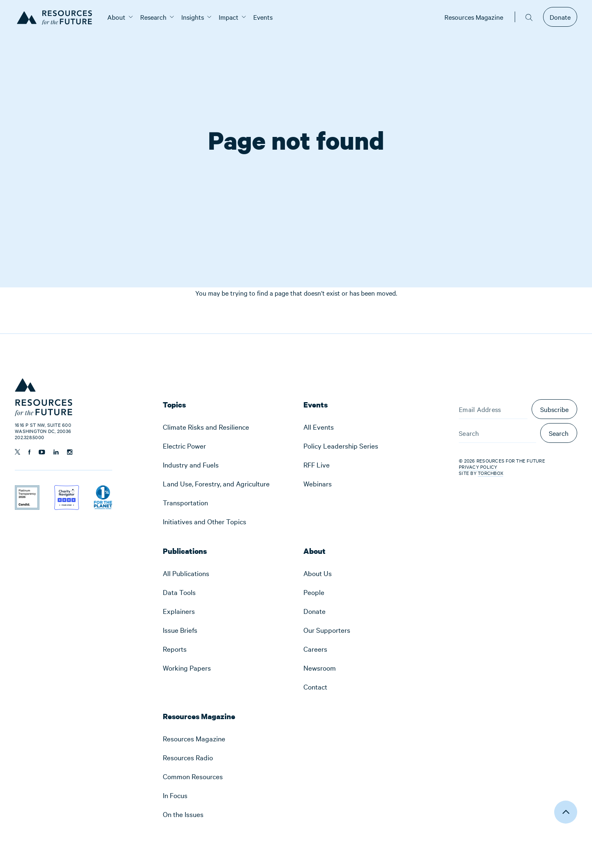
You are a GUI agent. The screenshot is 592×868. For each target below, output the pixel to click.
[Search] (497, 433)
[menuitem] (116, 17)
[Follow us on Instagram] (70, 452)
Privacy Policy (478, 467)
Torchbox (490, 473)
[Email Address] (493, 409)
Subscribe (554, 409)
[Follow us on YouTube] (42, 452)
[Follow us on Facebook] (29, 452)
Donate (560, 17)
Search (559, 433)
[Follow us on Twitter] (17, 452)
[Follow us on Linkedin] (56, 452)
